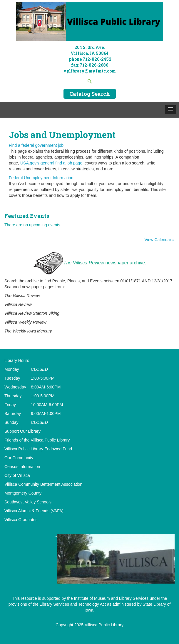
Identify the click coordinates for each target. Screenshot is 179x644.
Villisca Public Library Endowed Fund (38, 449)
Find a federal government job (36, 145)
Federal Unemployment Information (41, 178)
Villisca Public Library (104, 625)
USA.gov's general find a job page (51, 163)
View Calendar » (160, 240)
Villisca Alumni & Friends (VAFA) (34, 511)
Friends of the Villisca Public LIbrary (37, 440)
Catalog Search (90, 94)
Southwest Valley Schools (28, 502)
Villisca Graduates (21, 520)
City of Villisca (17, 475)
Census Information (22, 467)
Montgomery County (23, 493)
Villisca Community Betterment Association (43, 484)
